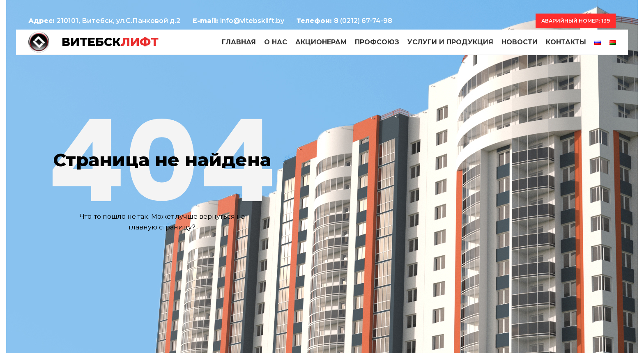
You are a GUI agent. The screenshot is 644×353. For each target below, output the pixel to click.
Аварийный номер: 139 (576, 21)
